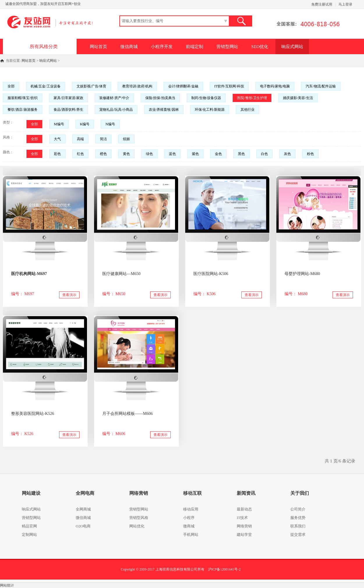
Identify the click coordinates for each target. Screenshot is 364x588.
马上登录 (345, 4)
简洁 (103, 139)
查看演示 (69, 295)
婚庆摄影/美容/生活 (298, 98)
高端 (80, 139)
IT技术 (242, 518)
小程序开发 (162, 47)
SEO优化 (260, 47)
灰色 (287, 154)
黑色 (241, 154)
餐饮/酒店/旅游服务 (23, 110)
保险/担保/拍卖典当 (160, 98)
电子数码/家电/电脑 (275, 86)
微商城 (189, 526)
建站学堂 (244, 535)
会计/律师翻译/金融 (183, 86)
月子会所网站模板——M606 (127, 414)
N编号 (110, 124)
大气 (57, 139)
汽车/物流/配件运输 (321, 86)
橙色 (103, 154)
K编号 (85, 124)
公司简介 (298, 509)
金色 (218, 154)
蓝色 (172, 154)
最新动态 (244, 509)
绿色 (149, 154)
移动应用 (191, 509)
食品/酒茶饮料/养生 (69, 110)
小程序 (189, 518)
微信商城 (129, 47)
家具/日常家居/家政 (69, 98)
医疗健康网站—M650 (121, 274)
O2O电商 (83, 526)
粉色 (310, 154)
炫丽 (126, 139)
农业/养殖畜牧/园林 (164, 110)
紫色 (195, 154)
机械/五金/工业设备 (46, 86)
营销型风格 (139, 518)
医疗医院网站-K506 (211, 274)
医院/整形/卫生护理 (252, 98)
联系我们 (298, 526)
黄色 (126, 154)
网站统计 (7, 585)
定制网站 (29, 535)
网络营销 (244, 526)
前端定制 (195, 47)
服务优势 (298, 518)
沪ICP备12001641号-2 (224, 569)
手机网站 (191, 535)
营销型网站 (227, 47)
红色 (80, 154)
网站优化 (137, 526)
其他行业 (248, 110)
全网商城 (83, 509)
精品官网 (29, 526)
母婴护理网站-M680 (302, 274)
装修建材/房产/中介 (114, 98)
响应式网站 (292, 47)
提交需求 (298, 535)
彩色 (57, 154)
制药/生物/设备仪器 (206, 98)
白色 (264, 154)
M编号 (59, 124)
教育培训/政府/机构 (137, 86)
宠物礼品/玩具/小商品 (116, 110)
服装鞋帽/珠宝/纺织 (23, 98)
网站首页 (98, 47)
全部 (11, 86)
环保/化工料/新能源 (210, 110)
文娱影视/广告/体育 (92, 86)
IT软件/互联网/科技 (229, 86)
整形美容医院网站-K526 (33, 414)
